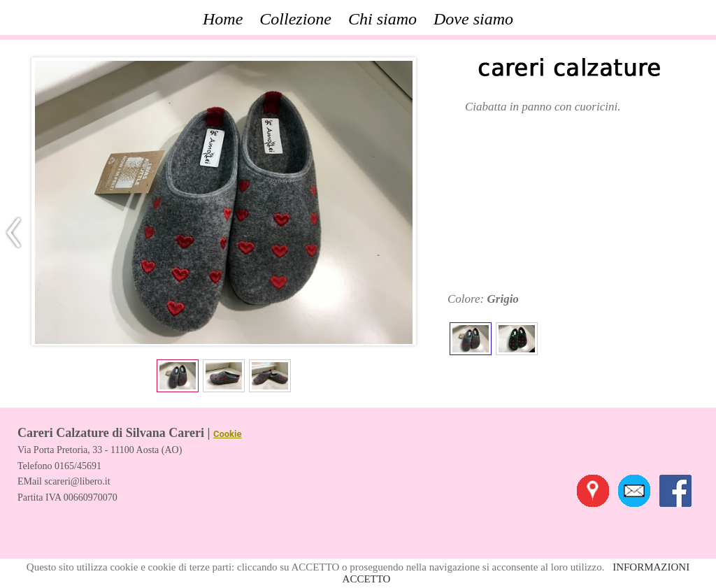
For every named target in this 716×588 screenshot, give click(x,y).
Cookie (228, 434)
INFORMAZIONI (651, 567)
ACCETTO (367, 579)
